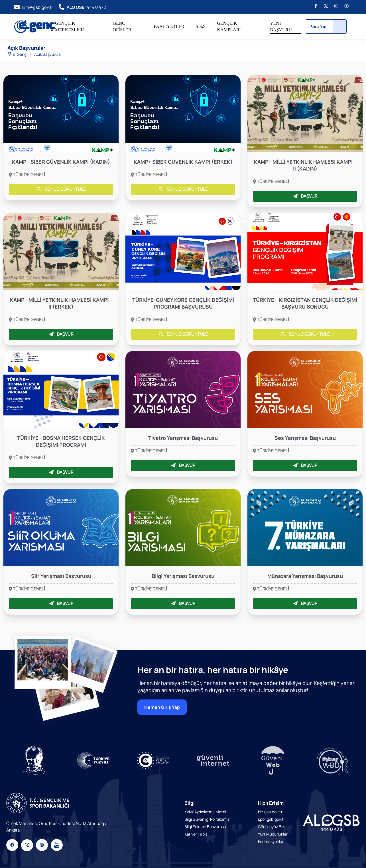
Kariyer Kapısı (196, 834)
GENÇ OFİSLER (122, 26)
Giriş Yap (319, 26)
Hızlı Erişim (271, 803)
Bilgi (190, 803)
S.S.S (201, 26)
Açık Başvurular (48, 54)
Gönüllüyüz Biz (271, 827)
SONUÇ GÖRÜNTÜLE (61, 189)
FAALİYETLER (169, 26)
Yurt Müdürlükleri (273, 834)
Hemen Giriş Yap (162, 707)
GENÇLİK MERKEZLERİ (69, 26)
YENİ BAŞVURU (281, 26)
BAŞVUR (305, 196)
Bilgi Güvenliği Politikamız (207, 819)
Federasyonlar (271, 841)
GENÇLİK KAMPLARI (229, 26)
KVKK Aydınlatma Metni (205, 812)
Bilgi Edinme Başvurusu (205, 827)
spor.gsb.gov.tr (272, 819)
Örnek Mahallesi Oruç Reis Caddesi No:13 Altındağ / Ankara (56, 827)
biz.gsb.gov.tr (270, 812)
